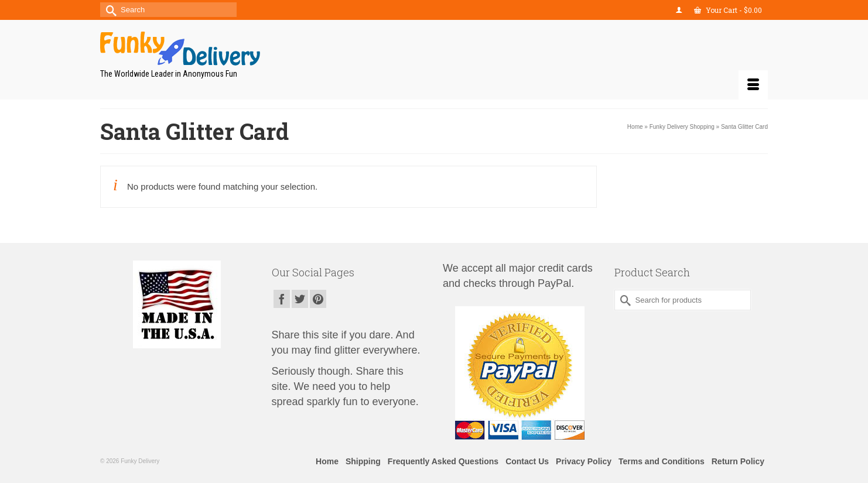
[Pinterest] (318, 299)
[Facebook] (282, 299)
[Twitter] (300, 299)
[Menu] (753, 85)
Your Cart (728, 10)
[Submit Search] (109, 10)
